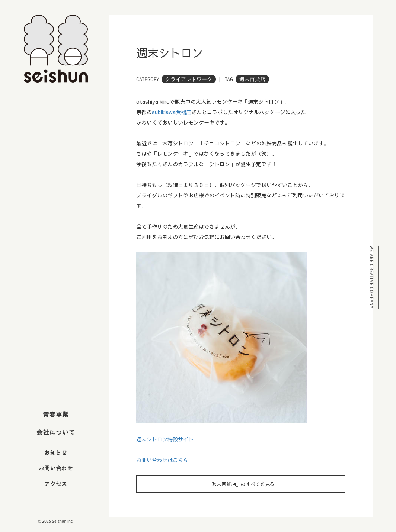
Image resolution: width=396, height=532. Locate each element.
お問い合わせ (56, 468)
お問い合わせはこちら (162, 460)
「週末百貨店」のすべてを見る (241, 484)
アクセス (56, 484)
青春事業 (56, 414)
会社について (56, 432)
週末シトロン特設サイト (165, 439)
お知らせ (56, 452)
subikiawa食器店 (172, 112)
